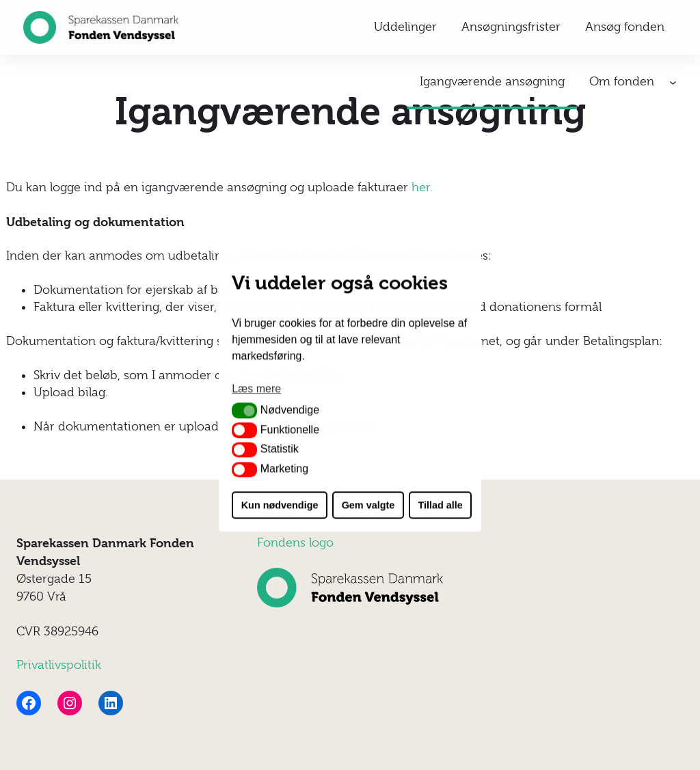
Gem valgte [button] (368, 505)
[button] (244, 411)
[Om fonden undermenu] (673, 82)
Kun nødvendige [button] (280, 505)
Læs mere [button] (256, 389)
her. (422, 187)
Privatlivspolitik (59, 665)
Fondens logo (295, 542)
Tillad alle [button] (440, 505)
